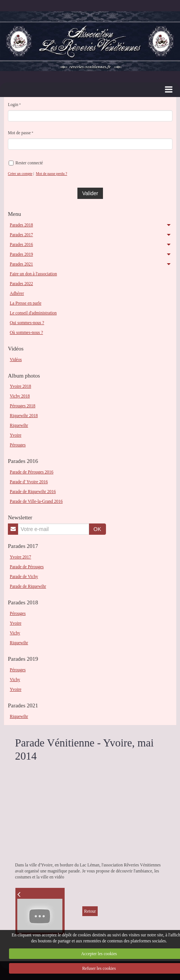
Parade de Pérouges (27, 567)
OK (97, 529)
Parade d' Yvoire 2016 (29, 482)
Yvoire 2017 (20, 557)
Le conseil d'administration (33, 313)
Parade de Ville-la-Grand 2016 (36, 501)
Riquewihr (19, 425)
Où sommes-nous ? (26, 332)
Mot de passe (19, 133)
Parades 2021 (21, 264)
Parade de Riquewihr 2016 (33, 492)
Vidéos (16, 360)
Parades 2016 (21, 244)
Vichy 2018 (20, 396)
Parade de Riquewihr (28, 586)
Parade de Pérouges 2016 (32, 472)
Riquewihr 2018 (24, 416)
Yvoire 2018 (20, 386)
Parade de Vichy (24, 576)
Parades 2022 (21, 284)
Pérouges (18, 445)
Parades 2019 (21, 254)
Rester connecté (26, 163)
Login (13, 105)
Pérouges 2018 (23, 406)
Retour (90, 911)
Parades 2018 (21, 225)
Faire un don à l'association (33, 274)
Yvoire (16, 435)
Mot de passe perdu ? (51, 174)
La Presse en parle (26, 303)
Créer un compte (20, 174)
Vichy (15, 633)
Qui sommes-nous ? (27, 323)
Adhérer (17, 293)
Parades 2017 (21, 235)
